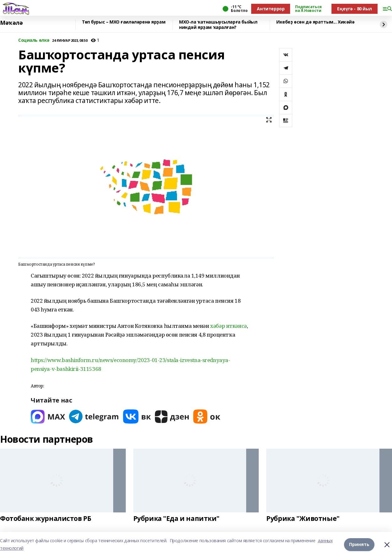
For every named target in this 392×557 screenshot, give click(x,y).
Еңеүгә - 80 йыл (355, 9)
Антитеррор (271, 9)
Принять (359, 544)
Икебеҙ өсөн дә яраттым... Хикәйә (315, 22)
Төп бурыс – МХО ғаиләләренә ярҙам (124, 22)
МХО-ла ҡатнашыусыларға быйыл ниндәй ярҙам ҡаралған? (218, 25)
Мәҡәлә (11, 23)
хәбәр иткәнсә (228, 326)
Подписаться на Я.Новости (308, 9)
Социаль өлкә (34, 40)
